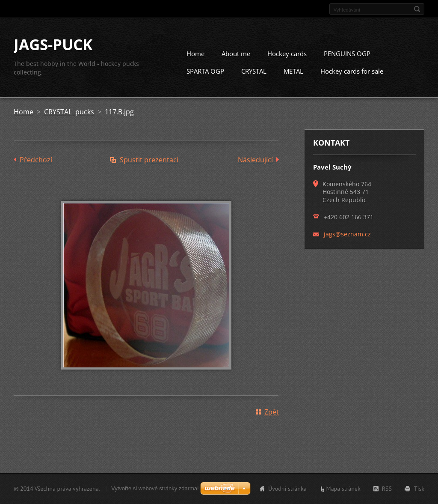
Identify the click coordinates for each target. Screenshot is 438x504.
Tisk (419, 489)
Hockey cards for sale (352, 72)
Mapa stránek (343, 489)
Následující (255, 160)
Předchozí (36, 160)
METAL (293, 72)
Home (195, 54)
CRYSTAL (254, 72)
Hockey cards (287, 54)
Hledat (417, 9)
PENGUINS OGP (347, 54)
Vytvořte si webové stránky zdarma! (155, 488)
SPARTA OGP (205, 72)
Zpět (272, 412)
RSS (387, 489)
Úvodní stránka (287, 489)
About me (236, 54)
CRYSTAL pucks (69, 112)
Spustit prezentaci (149, 160)
